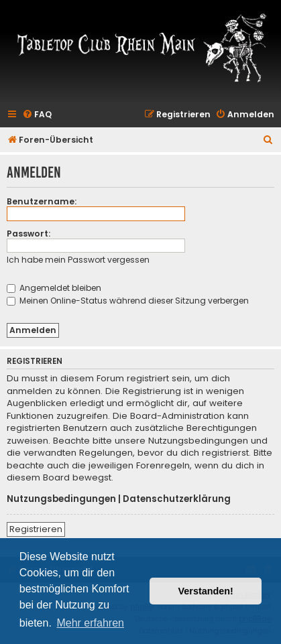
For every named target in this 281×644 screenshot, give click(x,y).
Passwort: (29, 234)
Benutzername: (42, 201)
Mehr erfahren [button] (90, 623)
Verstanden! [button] (206, 591)
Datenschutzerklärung (177, 499)
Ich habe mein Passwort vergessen (78, 260)
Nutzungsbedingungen (61, 499)
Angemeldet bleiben (54, 288)
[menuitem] (37, 115)
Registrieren (36, 529)
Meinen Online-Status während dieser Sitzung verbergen (128, 301)
